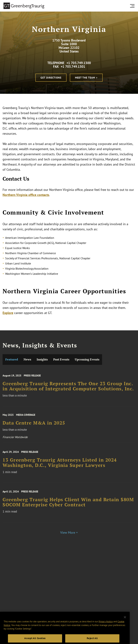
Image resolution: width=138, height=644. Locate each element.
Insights (42, 359)
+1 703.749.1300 (79, 63)
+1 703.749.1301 (73, 67)
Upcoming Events (87, 359)
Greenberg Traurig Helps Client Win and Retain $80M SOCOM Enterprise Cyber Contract (68, 505)
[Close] (125, 622)
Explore (8, 313)
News (27, 359)
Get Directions (51, 78)
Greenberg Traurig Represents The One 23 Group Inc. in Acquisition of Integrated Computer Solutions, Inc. (68, 389)
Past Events (61, 359)
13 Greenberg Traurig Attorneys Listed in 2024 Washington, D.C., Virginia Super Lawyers (60, 465)
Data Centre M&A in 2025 (34, 425)
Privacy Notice (106, 626)
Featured (12, 359)
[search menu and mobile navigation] (133, 6)
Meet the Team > (86, 78)
